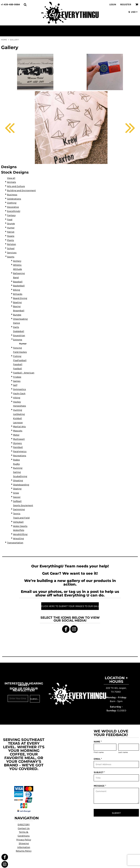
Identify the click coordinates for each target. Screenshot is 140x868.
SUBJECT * (99, 772)
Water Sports (20, 526)
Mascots (18, 431)
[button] (25, 5)
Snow (16, 493)
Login (113, 4)
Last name (123, 752)
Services (12, 253)
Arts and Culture (16, 186)
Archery (17, 261)
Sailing (17, 472)
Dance (17, 323)
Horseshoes (20, 406)
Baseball (18, 282)
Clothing (12, 203)
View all (11, 178)
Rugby (16, 464)
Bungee (17, 315)
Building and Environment (21, 190)
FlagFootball (20, 360)
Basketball (19, 286)
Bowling (17, 302)
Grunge (11, 223)
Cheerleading (20, 319)
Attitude (18, 269)
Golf (15, 385)
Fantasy (11, 215)
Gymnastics (20, 389)
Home (4, 40)
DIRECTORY (24, 824)
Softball (17, 501)
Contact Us (24, 828)
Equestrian (19, 335)
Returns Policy (24, 851)
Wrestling (18, 538)
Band (16, 277)
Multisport (19, 439)
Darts (16, 327)
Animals (12, 182)
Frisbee (17, 377)
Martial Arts (19, 426)
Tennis (17, 514)
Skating (17, 489)
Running (18, 468)
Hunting (18, 410)
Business (12, 195)
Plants (11, 240)
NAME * (98, 742)
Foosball (18, 364)
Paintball (18, 447)
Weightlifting (20, 534)
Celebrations (14, 199)
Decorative (13, 207)
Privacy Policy (24, 840)
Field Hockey (20, 352)
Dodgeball (19, 331)
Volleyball (18, 522)
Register (126, 4)
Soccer (17, 497)
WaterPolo (19, 530)
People (11, 236)
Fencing (17, 348)
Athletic (17, 265)
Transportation (15, 543)
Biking (17, 290)
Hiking (17, 398)
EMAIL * (98, 759)
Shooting (18, 480)
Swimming (19, 509)
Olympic (18, 443)
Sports (11, 257)
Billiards (18, 294)
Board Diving (20, 298)
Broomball (19, 311)
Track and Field (21, 518)
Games (17, 381)
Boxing (17, 306)
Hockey (17, 402)
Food (10, 219)
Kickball (18, 418)
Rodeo (16, 460)
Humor (11, 228)
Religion (12, 244)
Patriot (11, 232)
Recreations (20, 456)
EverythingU (14, 211)
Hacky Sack (19, 393)
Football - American (24, 373)
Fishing (17, 356)
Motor (16, 435)
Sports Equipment (23, 505)
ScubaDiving (20, 476)
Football (18, 368)
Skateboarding (21, 485)
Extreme (18, 340)
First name (99, 752)
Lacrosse (18, 422)
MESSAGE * (100, 786)
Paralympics (20, 451)
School (11, 248)
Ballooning (19, 273)
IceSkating (19, 414)
